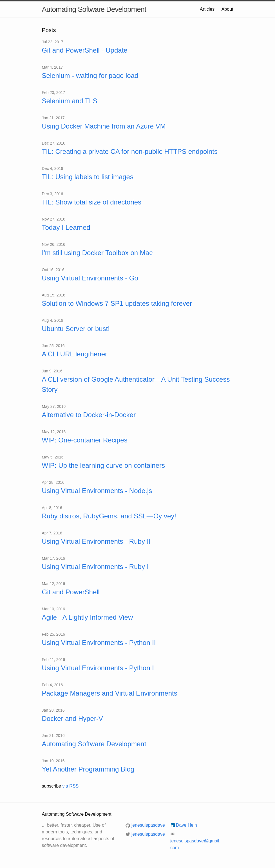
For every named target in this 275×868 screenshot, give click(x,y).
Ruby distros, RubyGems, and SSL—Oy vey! (109, 516)
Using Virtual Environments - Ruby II (96, 541)
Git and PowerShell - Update (85, 50)
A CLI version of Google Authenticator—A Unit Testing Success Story (136, 384)
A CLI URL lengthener (75, 354)
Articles (207, 9)
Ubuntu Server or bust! (76, 329)
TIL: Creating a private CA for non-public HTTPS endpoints (130, 151)
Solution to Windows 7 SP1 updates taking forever (117, 303)
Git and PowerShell (71, 592)
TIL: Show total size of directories (92, 202)
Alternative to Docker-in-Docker (89, 415)
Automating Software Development (94, 9)
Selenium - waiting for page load (90, 76)
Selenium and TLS (70, 101)
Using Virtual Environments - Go (90, 278)
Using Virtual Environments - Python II (99, 643)
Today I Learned (66, 227)
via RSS (70, 786)
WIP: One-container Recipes (85, 440)
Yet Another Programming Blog (88, 769)
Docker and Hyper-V (72, 719)
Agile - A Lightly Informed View (88, 617)
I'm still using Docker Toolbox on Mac (97, 253)
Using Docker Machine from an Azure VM (104, 126)
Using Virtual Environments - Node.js (97, 491)
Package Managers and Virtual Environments (110, 693)
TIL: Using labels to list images (88, 177)
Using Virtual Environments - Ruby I (95, 567)
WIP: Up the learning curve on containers (104, 465)
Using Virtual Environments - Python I (98, 668)
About (227, 9)
